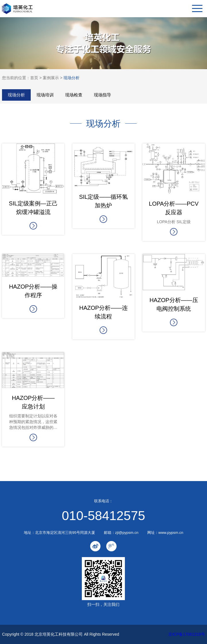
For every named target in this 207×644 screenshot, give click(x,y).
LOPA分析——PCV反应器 (174, 208)
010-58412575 (103, 516)
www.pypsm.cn (171, 533)
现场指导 (102, 95)
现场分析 (71, 78)
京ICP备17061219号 (187, 634)
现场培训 (45, 95)
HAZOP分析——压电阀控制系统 (174, 304)
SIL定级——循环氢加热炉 (103, 201)
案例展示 (51, 78)
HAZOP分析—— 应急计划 (33, 402)
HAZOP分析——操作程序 (33, 291)
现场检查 (74, 95)
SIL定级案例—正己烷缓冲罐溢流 (33, 208)
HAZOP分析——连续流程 (103, 312)
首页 (34, 78)
